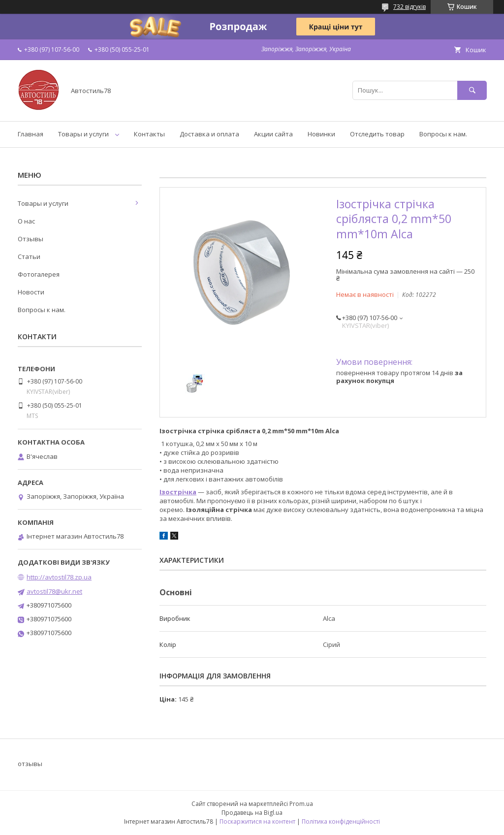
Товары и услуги (83, 134)
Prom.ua (301, 804)
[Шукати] (472, 90)
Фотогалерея (39, 274)
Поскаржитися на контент (257, 821)
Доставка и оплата (209, 134)
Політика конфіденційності (341, 821)
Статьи (29, 257)
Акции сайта (273, 134)
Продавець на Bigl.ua (252, 813)
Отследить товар (377, 134)
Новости (31, 292)
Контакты (149, 134)
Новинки (321, 134)
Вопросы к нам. (443, 134)
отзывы (30, 764)
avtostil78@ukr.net (54, 591)
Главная (31, 134)
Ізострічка (178, 492)
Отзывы (31, 239)
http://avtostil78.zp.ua (59, 577)
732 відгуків (409, 7)
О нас (26, 221)
